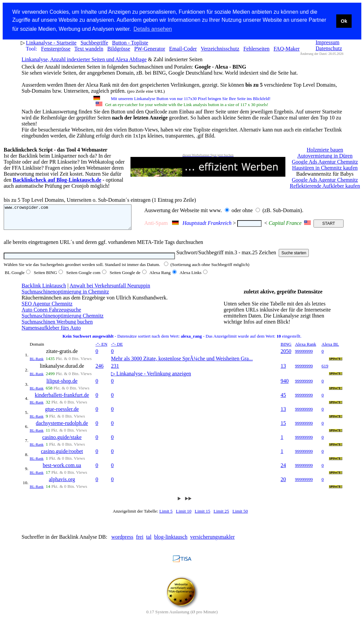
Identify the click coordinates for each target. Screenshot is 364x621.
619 (325, 371)
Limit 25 (221, 516)
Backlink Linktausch (44, 290)
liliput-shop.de (62, 386)
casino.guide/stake (62, 442)
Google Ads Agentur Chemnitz (325, 161)
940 (285, 386)
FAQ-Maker (287, 48)
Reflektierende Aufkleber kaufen (325, 186)
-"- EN (101, 349)
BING (286, 349)
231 (115, 371)
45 (283, 400)
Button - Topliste (130, 42)
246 (99, 371)
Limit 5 (166, 516)
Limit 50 (240, 516)
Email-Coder (183, 48)
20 (283, 484)
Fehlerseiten (256, 48)
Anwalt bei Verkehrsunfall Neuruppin (110, 290)
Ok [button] (344, 21)
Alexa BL (330, 349)
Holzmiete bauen (325, 149)
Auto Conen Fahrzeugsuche (52, 314)
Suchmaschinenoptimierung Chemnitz (63, 320)
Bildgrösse (119, 48)
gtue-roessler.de (62, 414)
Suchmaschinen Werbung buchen (57, 326)
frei (140, 542)
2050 (286, 356)
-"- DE (117, 349)
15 (283, 428)
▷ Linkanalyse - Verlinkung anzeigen (151, 378)
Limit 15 (202, 516)
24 (283, 470)
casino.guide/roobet (62, 456)
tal (149, 542)
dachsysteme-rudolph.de (62, 428)
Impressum (327, 42)
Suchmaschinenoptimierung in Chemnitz (65, 296)
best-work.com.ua (62, 470)
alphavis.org (62, 484)
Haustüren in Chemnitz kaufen (325, 167)
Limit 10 (184, 516)
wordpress (122, 542)
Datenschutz (329, 48)
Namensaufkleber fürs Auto (51, 332)
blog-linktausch (171, 542)
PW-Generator (150, 48)
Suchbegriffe (94, 42)
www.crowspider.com (74, 219)
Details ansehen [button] (153, 29)
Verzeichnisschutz (220, 48)
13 (283, 371)
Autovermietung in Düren (325, 155)
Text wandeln (89, 48)
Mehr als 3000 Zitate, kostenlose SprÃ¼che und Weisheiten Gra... (182, 363)
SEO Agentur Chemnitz (47, 308)
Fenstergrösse (56, 48)
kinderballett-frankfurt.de (62, 400)
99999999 (304, 356)
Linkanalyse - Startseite (51, 42)
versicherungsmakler (212, 542)
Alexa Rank (306, 349)
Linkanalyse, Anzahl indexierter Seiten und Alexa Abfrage (84, 59)
